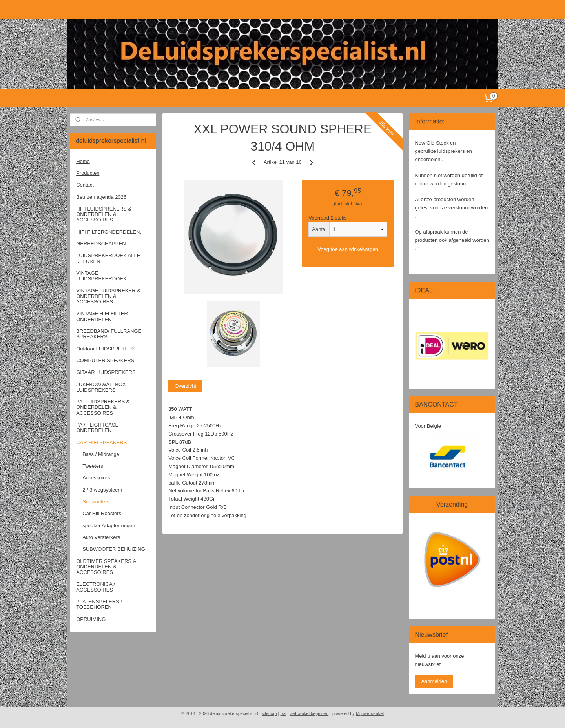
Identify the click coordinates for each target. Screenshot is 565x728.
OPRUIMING (91, 619)
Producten (88, 173)
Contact (85, 185)
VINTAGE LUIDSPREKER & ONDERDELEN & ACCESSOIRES (108, 296)
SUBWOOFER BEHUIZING (114, 549)
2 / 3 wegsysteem (102, 490)
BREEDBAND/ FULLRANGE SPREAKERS (109, 334)
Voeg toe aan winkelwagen (348, 249)
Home (83, 161)
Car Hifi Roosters (102, 513)
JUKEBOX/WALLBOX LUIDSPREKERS (101, 387)
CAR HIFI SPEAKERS (101, 442)
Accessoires (96, 478)
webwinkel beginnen (309, 713)
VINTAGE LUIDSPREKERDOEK (101, 276)
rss (283, 713)
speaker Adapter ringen (109, 526)
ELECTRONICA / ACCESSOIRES (96, 587)
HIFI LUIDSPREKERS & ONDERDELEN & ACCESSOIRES (104, 214)
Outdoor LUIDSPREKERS (106, 349)
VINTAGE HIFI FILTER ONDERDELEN (102, 316)
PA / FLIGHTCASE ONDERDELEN (97, 428)
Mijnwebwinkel (370, 713)
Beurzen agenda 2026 (101, 197)
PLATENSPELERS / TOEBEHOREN (99, 604)
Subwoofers (96, 502)
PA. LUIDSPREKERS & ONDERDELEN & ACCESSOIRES (103, 407)
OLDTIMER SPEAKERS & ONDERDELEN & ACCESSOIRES (106, 567)
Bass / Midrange (101, 454)
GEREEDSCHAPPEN (101, 244)
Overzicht (185, 386)
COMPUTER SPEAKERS (105, 360)
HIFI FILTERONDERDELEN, (109, 232)
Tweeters (93, 466)
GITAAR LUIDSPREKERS (106, 372)
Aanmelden (434, 681)
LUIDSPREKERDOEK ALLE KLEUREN (108, 258)
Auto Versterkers (101, 537)
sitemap (269, 713)
